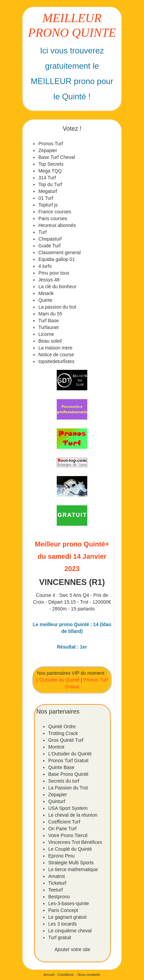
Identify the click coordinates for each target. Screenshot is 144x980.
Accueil (49, 975)
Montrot (56, 747)
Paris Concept (63, 910)
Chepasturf (50, 239)
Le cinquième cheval (70, 931)
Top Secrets (51, 164)
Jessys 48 (49, 280)
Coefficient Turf (64, 822)
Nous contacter (89, 975)
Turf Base (49, 321)
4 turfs (45, 266)
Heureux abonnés (57, 225)
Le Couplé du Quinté (70, 849)
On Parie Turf (62, 829)
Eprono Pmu (61, 856)
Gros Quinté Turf (66, 740)
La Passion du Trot (68, 788)
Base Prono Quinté (68, 774)
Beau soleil (50, 341)
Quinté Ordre (62, 726)
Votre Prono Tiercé (68, 835)
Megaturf (48, 191)
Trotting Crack (63, 733)
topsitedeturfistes (56, 361)
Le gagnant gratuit (67, 917)
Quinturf (57, 801)
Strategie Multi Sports (71, 863)
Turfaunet (48, 327)
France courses (55, 212)
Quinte (45, 300)
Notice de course (56, 355)
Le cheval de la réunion (73, 815)
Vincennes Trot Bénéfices (75, 842)
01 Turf (46, 198)
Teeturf (56, 890)
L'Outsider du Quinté (58, 680)
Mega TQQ (50, 171)
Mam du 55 (50, 314)
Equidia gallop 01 (57, 259)
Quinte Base (61, 767)
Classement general (60, 252)
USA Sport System (68, 808)
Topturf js (48, 205)
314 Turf (47, 178)
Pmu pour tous (54, 273)
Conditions (65, 975)
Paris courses (53, 218)
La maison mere (55, 348)
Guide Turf (49, 246)
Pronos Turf (51, 144)
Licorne (46, 334)
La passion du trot (57, 307)
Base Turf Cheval (57, 157)
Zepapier (48, 150)
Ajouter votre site (72, 949)
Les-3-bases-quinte (69, 903)
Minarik (46, 293)
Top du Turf (50, 184)
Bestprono (59, 897)
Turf (42, 232)
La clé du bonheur (57, 287)
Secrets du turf (64, 781)
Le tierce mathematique (73, 869)
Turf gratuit (60, 937)
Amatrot (57, 876)
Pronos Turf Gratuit (68, 761)
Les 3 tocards (62, 924)
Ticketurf (57, 883)
